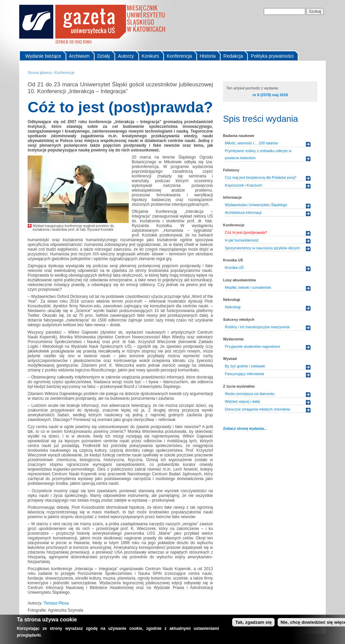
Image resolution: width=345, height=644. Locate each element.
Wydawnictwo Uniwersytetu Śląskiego (256, 205)
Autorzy (126, 56)
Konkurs (150, 56)
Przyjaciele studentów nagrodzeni (253, 346)
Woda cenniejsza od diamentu (250, 394)
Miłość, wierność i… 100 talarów (252, 143)
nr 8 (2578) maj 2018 (270, 95)
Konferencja (179, 56)
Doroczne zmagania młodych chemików (258, 409)
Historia (208, 56)
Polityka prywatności (272, 56)
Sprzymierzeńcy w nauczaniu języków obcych (263, 248)
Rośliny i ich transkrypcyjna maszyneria (257, 327)
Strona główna (40, 73)
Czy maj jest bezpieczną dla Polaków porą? (261, 177)
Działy (104, 56)
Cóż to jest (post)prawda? (246, 232)
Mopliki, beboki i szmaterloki (248, 287)
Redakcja (233, 56)
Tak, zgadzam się (253, 623)
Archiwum (79, 56)
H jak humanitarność (242, 240)
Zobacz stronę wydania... (245, 428)
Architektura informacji (243, 213)
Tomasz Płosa (56, 603)
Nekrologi (233, 307)
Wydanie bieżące (43, 56)
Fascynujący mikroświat (245, 374)
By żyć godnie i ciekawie (245, 366)
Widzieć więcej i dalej (243, 401)
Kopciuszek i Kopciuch (244, 185)
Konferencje (65, 73)
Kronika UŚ (234, 268)
